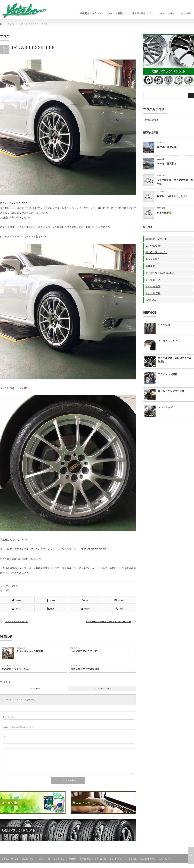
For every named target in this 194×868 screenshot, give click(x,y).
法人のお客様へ (117, 13)
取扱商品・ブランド (91, 13)
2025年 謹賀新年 (167, 164)
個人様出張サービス (142, 13)
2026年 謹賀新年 (167, 147)
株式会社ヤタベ (187, 866)
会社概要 (186, 13)
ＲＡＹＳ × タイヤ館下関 (17, 621)
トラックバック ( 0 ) (102, 688)
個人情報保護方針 (148, 859)
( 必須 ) (8, 717)
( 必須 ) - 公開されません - (18, 727)
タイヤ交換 (164, 325)
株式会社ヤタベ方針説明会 (85, 669)
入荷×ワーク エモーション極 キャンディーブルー (108, 621)
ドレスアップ (165, 407)
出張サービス (44, 859)
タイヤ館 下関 (153, 280)
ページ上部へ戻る (191, 855)
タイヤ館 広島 (153, 293)
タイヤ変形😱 (164, 213)
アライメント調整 (168, 374)
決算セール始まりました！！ (172, 196)
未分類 (11, 24)
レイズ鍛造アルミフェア (84, 651)
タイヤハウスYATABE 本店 (160, 273)
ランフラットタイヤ (169, 341)
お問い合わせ (153, 300)
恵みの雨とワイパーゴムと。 (17, 669)
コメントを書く (10, 586)
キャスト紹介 (167, 13)
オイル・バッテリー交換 (171, 391)
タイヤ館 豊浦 (153, 286)
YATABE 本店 (85, 859)
